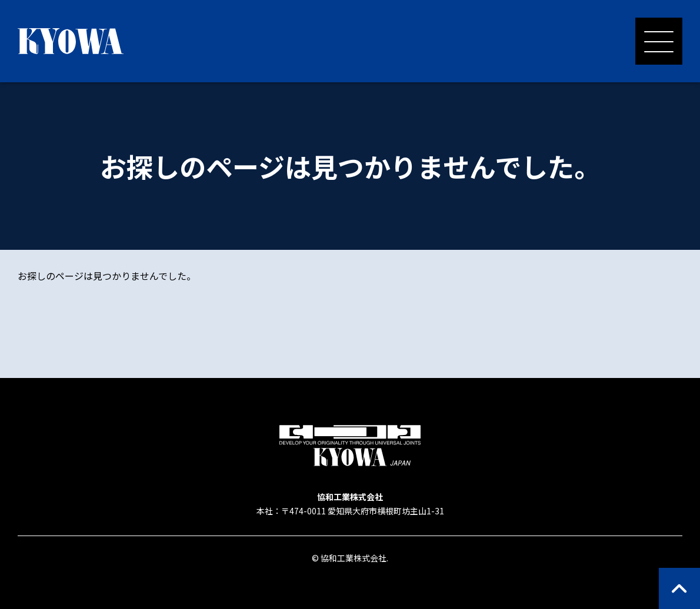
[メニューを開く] (659, 41)
